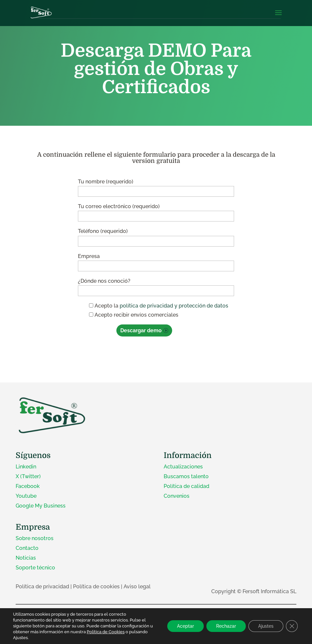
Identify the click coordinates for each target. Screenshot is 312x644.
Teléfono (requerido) (156, 236)
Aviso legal (137, 587)
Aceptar (186, 626)
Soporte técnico (35, 568)
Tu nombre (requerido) (156, 186)
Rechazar (226, 626)
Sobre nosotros (35, 538)
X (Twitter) (28, 476)
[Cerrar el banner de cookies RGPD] (292, 626)
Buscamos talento (186, 476)
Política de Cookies (106, 632)
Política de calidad (186, 486)
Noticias (26, 558)
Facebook (28, 486)
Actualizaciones (183, 467)
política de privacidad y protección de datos (174, 306)
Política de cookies (96, 587)
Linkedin (26, 467)
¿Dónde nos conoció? (156, 286)
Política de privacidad (42, 587)
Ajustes (266, 626)
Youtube (26, 496)
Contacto (27, 548)
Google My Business (41, 506)
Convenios (177, 496)
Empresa (156, 261)
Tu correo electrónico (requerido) (156, 211)
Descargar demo (141, 330)
